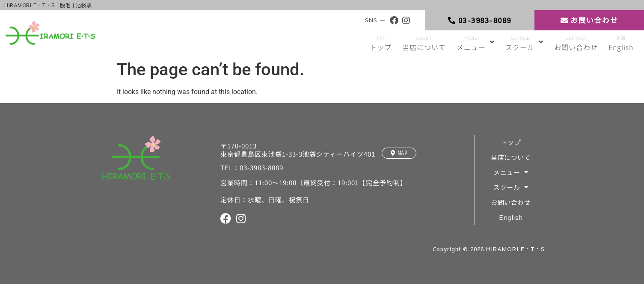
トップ (512, 143)
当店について (512, 158)
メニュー (511, 173)
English (511, 218)
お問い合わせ (512, 203)
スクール (511, 188)
